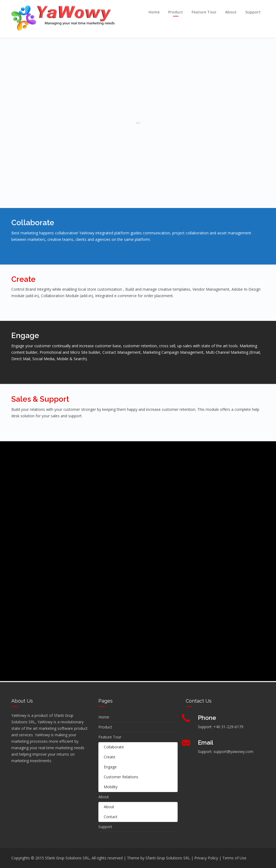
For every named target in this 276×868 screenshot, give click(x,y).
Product (176, 12)
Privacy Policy (206, 858)
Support (253, 12)
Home (154, 12)
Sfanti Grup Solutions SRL (168, 858)
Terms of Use (234, 858)
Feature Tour (204, 12)
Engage (110, 767)
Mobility (111, 787)
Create (110, 757)
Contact (111, 817)
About (231, 12)
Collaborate (114, 747)
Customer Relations (121, 777)
